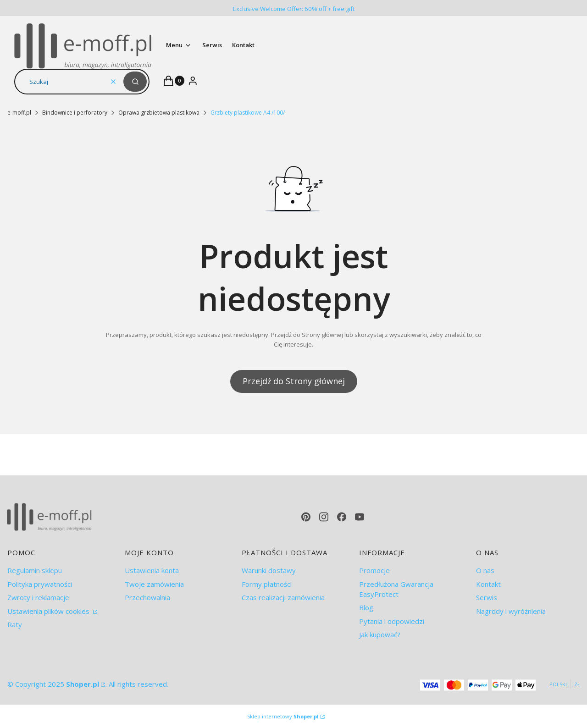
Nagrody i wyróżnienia (511, 611)
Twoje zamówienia (154, 584)
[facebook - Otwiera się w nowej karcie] (342, 517)
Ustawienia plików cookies (49, 611)
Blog (366, 607)
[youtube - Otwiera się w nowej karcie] (360, 517)
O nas (485, 570)
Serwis (487, 597)
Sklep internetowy (283, 716)
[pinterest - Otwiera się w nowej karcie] (306, 517)
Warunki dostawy (269, 570)
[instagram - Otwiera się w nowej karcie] (324, 517)
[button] (135, 82)
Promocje (374, 570)
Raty (15, 624)
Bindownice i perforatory (75, 113)
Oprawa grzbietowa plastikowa (159, 113)
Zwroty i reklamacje (38, 597)
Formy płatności (267, 584)
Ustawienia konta (152, 570)
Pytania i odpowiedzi (392, 621)
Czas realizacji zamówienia (283, 597)
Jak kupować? (380, 634)
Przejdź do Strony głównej (294, 381)
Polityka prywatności (40, 584)
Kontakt (488, 584)
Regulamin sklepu (35, 570)
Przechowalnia (147, 597)
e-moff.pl (19, 113)
